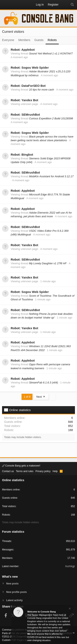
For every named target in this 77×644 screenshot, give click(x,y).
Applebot (28, 50)
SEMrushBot (31, 115)
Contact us (8, 471)
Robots (52, 40)
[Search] (72, 5)
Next (41, 397)
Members (24, 40)
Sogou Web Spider (35, 68)
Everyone (8, 40)
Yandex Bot (30, 100)
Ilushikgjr (70, 566)
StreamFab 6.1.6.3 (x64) (43, 383)
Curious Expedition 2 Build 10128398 (51, 118)
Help (55, 471)
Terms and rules (25, 471)
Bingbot (27, 155)
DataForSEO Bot (33, 86)
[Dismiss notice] (69, 609)
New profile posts (16, 592)
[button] (5, 5)
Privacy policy (43, 471)
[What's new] (64, 5)
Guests (39, 40)
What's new (10, 577)
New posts (12, 584)
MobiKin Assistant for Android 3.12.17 (51, 176)
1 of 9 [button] (27, 397)
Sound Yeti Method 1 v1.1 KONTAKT (51, 53)
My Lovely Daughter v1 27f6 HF (48, 263)
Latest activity (14, 600)
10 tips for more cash (41, 90)
